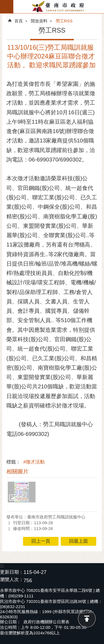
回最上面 (87, 619)
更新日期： (12, 572)
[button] (22, 492)
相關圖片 (17, 471)
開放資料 (39, 21)
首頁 (19, 21)
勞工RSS (64, 21)
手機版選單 (7, 7)
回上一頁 (41, 541)
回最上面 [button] (78, 541)
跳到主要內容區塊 (3, 3)
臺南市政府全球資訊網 (59, 7)
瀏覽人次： (12, 580)
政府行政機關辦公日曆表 (46, 622)
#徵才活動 (34, 462)
